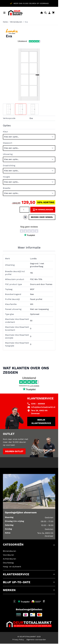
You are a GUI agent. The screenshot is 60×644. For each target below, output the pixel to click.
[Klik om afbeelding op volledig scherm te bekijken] (29, 75)
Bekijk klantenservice (41, 421)
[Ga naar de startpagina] (16, 13)
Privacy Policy (18, 640)
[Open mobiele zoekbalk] (46, 13)
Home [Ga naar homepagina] (5, 22)
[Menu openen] (4, 13)
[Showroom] (42, 13)
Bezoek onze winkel (42, 217)
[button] (29, 545)
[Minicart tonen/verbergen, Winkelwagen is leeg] (53, 13)
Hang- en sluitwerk (12, 567)
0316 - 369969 (38, 404)
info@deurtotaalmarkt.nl (43, 407)
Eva (26, 22)
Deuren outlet (14, 451)
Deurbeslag (8, 563)
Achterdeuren (9, 559)
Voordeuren (8, 555)
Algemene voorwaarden (36, 640)
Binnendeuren (16, 22)
